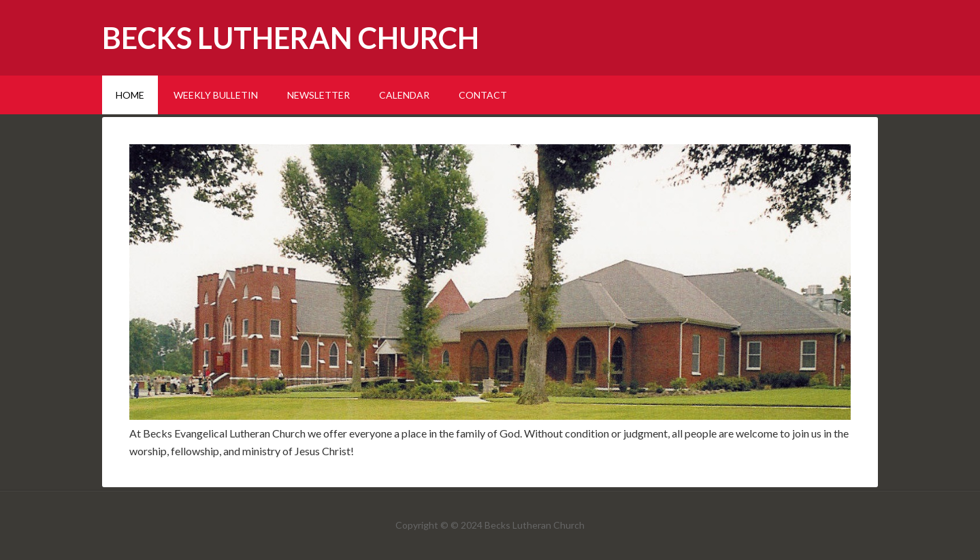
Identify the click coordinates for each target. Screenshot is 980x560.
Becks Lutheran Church (291, 38)
